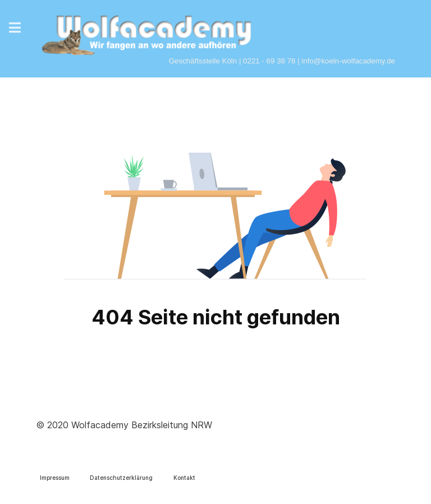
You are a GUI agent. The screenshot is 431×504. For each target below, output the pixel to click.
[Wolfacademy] (147, 30)
